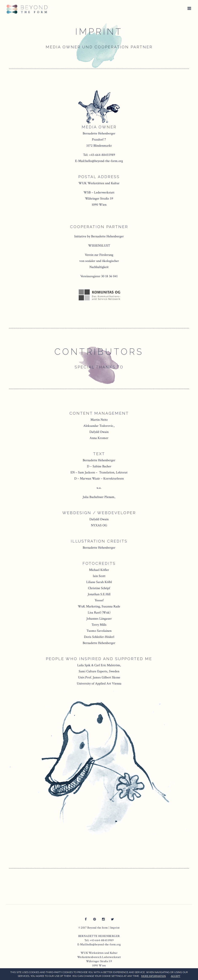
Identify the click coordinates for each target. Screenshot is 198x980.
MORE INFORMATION (153, 976)
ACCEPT (176, 976)
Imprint (115, 928)
